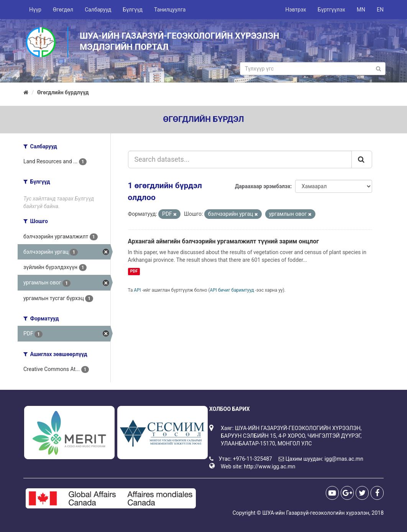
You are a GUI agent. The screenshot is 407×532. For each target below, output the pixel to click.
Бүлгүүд (133, 10)
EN (380, 10)
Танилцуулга (170, 10)
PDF (134, 271)
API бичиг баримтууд (232, 290)
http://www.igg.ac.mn (269, 466)
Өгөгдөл (63, 10)
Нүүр (35, 10)
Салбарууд (98, 10)
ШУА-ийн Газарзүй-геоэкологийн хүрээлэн (316, 513)
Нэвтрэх (295, 10)
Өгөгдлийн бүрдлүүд (63, 92)
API (137, 290)
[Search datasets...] (240, 159)
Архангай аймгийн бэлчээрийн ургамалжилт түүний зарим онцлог (224, 241)
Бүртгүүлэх (332, 10)
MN (361, 10)
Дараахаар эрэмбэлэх (263, 186)
